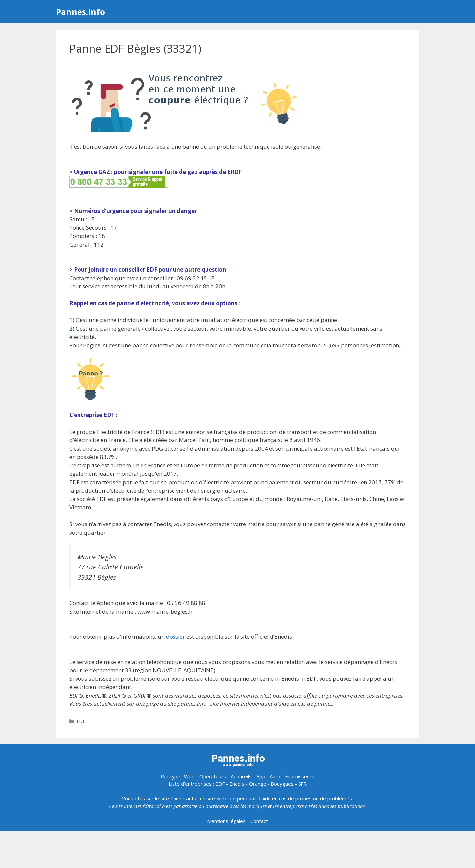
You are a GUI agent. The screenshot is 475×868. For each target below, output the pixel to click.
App (261, 776)
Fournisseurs (300, 776)
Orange (258, 784)
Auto (275, 776)
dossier (175, 636)
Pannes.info (80, 12)
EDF (81, 721)
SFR (302, 784)
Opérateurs (213, 776)
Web (189, 776)
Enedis (237, 784)
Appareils (241, 776)
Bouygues (282, 784)
